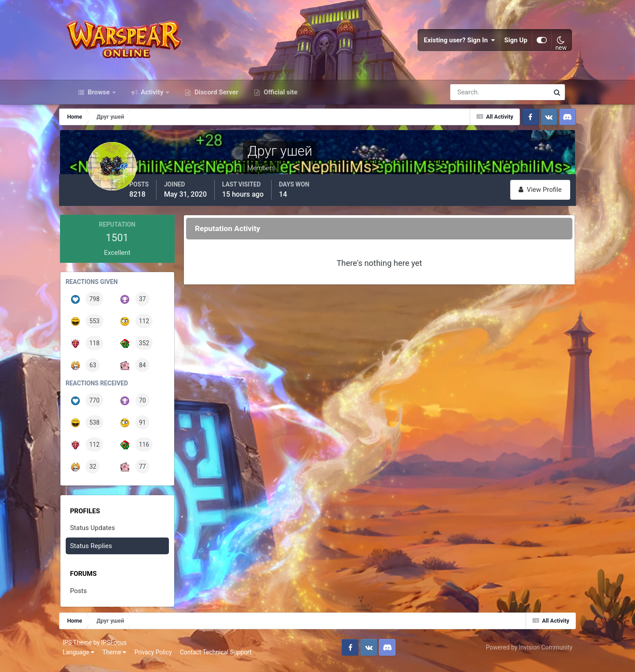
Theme (122, 658)
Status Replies (101, 553)
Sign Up (509, 44)
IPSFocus (121, 649)
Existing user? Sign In (452, 44)
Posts (89, 598)
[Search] (469, 101)
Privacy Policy (161, 658)
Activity (152, 101)
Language (86, 658)
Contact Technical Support (223, 658)
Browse (99, 101)
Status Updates (103, 535)
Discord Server (215, 101)
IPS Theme (85, 649)
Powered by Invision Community (522, 653)
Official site (280, 101)
